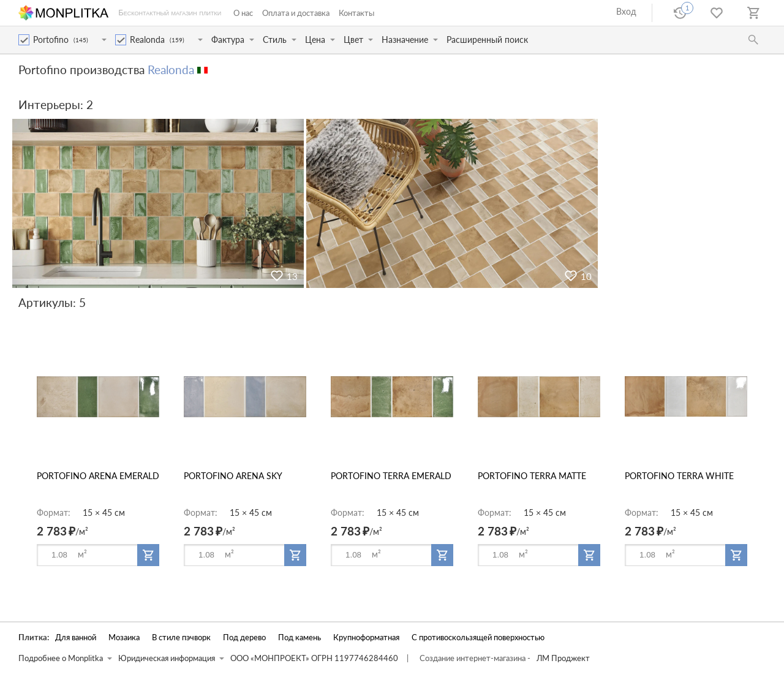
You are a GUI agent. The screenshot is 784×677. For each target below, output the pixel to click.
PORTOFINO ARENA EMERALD (98, 476)
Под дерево (244, 637)
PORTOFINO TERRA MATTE (532, 476)
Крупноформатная (366, 637)
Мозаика (124, 637)
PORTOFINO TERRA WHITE (679, 476)
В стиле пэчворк (181, 637)
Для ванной (76, 637)
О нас (243, 13)
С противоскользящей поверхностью (478, 637)
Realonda (171, 70)
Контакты (356, 13)
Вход (626, 11)
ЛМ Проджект (563, 658)
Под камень (300, 637)
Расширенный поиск (487, 40)
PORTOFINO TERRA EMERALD (391, 476)
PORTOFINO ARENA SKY (233, 476)
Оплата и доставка (296, 13)
